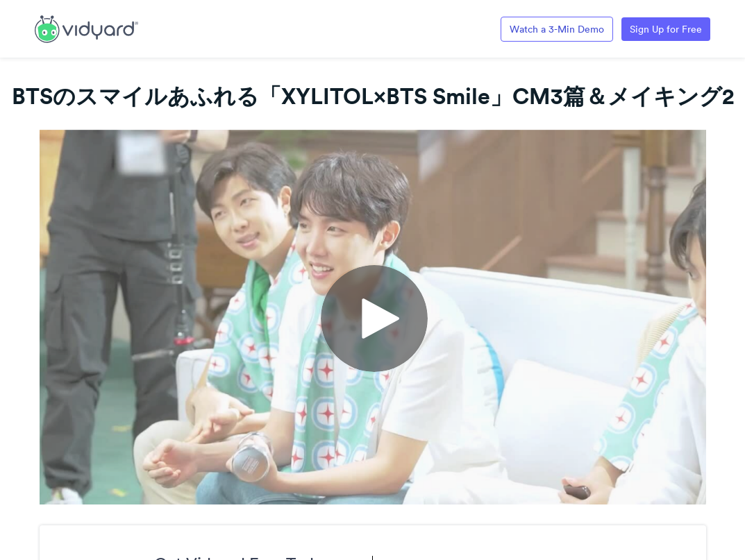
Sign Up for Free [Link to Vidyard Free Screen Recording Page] (666, 29)
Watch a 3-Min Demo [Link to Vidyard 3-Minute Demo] (557, 29)
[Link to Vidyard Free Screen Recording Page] (86, 28)
